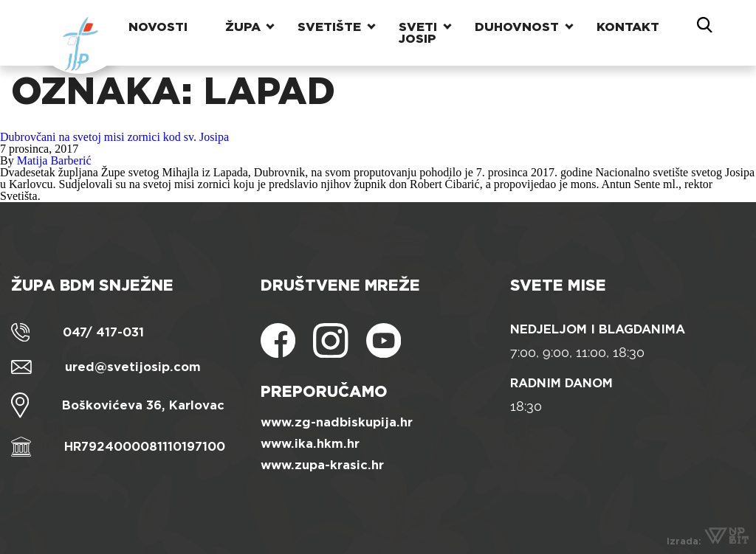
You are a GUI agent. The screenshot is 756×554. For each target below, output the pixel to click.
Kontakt (628, 25)
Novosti (157, 25)
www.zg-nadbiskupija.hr (337, 422)
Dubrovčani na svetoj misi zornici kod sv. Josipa (114, 137)
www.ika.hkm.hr (310, 444)
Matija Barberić (54, 160)
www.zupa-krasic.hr (322, 465)
